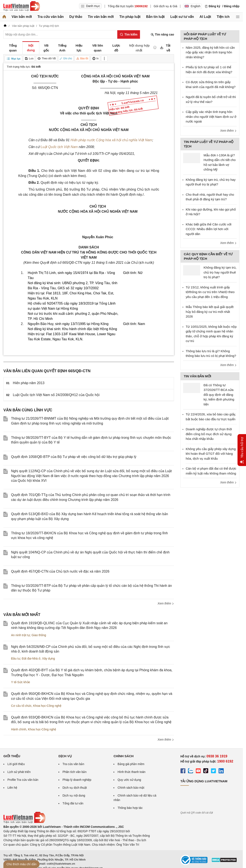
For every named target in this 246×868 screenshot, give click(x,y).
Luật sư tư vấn (182, 17)
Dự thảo (76, 17)
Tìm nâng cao (162, 35)
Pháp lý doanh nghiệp (77, 780)
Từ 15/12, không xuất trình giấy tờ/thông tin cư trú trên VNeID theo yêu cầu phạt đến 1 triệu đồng (210, 292)
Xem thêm (166, 603)
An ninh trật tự (20, 635)
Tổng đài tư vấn (73, 803)
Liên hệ (12, 788)
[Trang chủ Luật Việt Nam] (22, 6)
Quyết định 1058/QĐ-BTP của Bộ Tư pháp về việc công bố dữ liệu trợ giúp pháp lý (74, 457)
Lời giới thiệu (16, 764)
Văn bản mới (22, 17)
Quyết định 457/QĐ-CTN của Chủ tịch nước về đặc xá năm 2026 (60, 571)
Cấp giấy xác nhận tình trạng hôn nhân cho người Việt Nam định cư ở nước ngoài (211, 117)
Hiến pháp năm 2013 (29, 383)
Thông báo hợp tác (130, 808)
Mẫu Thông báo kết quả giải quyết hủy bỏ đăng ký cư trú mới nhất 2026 (210, 312)
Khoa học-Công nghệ (47, 706)
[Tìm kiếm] (129, 34)
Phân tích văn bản (74, 772)
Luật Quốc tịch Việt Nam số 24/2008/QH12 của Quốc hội (56, 395)
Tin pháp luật (130, 17)
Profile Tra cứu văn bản (23, 780)
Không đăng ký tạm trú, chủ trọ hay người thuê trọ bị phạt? (220, 272)
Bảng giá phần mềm (131, 764)
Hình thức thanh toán (131, 772)
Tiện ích (223, 17)
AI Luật (205, 17)
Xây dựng (48, 658)
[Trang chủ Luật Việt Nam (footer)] (24, 822)
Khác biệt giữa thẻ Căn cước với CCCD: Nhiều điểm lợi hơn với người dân (209, 229)
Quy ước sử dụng (129, 780)
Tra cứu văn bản (51, 17)
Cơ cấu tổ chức (21, 706)
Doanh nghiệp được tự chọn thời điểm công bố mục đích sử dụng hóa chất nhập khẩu (209, 434)
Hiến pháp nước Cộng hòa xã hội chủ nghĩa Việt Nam (111, 140)
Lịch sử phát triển (19, 772)
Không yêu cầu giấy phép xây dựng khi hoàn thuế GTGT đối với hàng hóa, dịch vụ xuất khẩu (211, 454)
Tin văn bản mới (101, 17)
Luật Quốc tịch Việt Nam (59, 147)
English (192, 6)
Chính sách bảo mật (131, 788)
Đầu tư (16, 658)
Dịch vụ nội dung (74, 795)
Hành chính (19, 729)
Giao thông (39, 635)
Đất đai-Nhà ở (31, 658)
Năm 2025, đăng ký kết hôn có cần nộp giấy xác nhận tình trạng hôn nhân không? (210, 52)
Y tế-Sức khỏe (20, 682)
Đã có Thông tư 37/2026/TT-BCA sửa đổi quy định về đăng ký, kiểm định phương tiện (219, 395)
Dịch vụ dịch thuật (75, 788)
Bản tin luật (155, 17)
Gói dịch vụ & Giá (165, 6)
